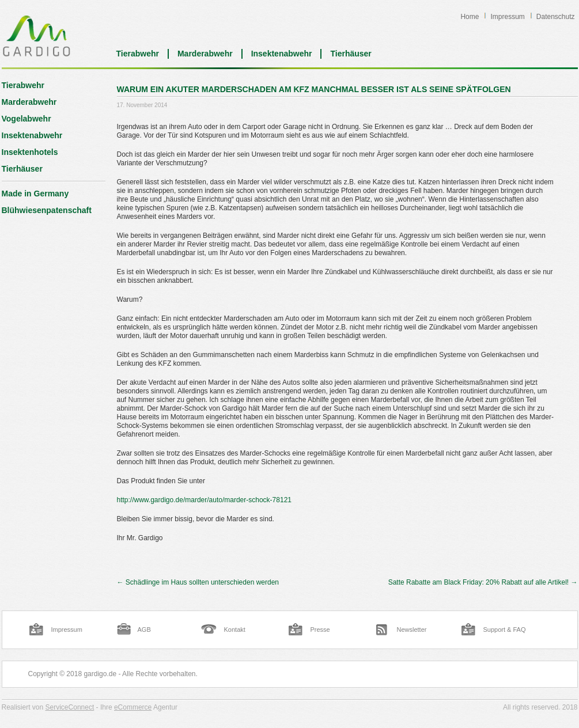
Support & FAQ (505, 630)
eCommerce (133, 707)
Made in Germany (35, 194)
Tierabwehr (138, 54)
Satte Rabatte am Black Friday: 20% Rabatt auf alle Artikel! (483, 582)
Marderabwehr (205, 54)
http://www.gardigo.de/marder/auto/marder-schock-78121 (205, 500)
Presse (320, 630)
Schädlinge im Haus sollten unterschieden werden (198, 582)
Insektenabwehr (282, 54)
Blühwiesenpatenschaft (47, 210)
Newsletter (412, 630)
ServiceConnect (70, 707)
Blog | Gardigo (37, 36)
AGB (144, 630)
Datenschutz (556, 17)
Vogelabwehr (27, 119)
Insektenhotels (30, 152)
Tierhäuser (351, 54)
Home (470, 17)
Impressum (507, 17)
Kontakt (235, 630)
